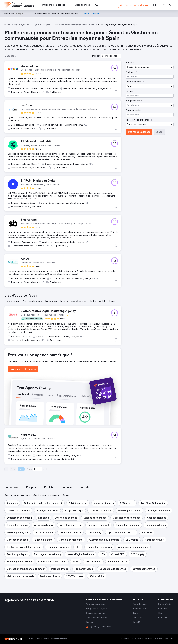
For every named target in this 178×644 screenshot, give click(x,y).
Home (7, 24)
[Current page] (37, 469)
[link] (81, 5)
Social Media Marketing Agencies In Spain (74, 24)
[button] (156, 5)
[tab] (12, 487)
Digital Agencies (22, 24)
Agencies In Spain (42, 24)
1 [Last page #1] (46, 469)
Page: (29, 469)
